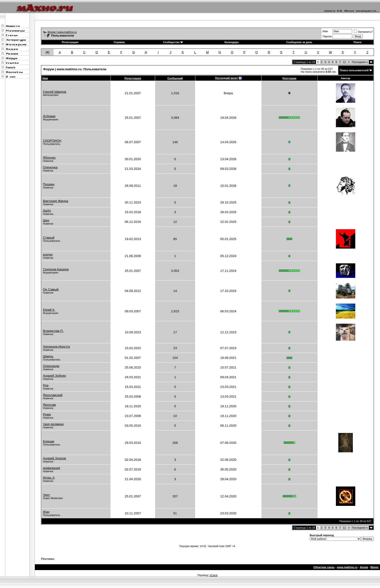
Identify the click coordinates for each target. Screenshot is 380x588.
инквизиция (51, 468)
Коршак (49, 441)
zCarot (214, 575)
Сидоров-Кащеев (56, 269)
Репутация (290, 78)
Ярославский (53, 395)
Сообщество (173, 42)
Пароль (327, 36)
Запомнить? (363, 32)
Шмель (48, 356)
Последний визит (226, 78)
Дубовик (49, 116)
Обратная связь (324, 567)
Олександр (51, 366)
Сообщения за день (299, 42)
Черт (47, 495)
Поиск (358, 42)
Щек (46, 220)
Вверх (375, 567)
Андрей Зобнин (54, 376)
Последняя (360, 62)
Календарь (232, 42)
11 (344, 62)
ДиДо (47, 211)
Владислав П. (53, 331)
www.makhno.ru (347, 567)
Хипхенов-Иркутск (56, 347)
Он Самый (51, 289)
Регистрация (70, 42)
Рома (47, 414)
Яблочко (49, 158)
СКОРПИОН (52, 141)
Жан (46, 512)
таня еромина (53, 424)
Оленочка (50, 167)
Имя (325, 31)
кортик (48, 255)
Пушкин (49, 184)
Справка (119, 42)
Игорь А (49, 478)
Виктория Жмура (55, 201)
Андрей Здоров (54, 458)
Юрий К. (49, 310)
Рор (46, 385)
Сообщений (175, 78)
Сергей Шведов (55, 92)
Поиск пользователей (354, 70)
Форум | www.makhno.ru (62, 32)
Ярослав (49, 405)
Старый (49, 238)
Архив (364, 567)
